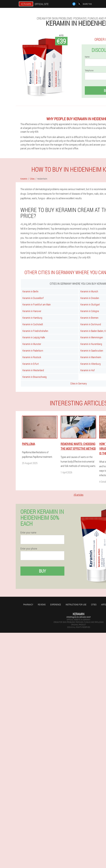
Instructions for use (76, 604)
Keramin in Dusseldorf (33, 298)
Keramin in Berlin (30, 291)
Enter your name (28, 533)
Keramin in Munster (32, 344)
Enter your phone (29, 549)
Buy (42, 571)
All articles (79, 495)
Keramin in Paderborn (33, 351)
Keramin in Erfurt (31, 364)
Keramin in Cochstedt (33, 324)
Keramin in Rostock (32, 357)
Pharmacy (28, 604)
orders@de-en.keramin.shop (79, 617)
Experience (56, 604)
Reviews (42, 604)
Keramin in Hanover (32, 311)
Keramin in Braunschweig (35, 377)
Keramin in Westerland (33, 370)
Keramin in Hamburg (32, 318)
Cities (94, 604)
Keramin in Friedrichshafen (35, 331)
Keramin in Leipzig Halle (34, 337)
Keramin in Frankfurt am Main (37, 304)
